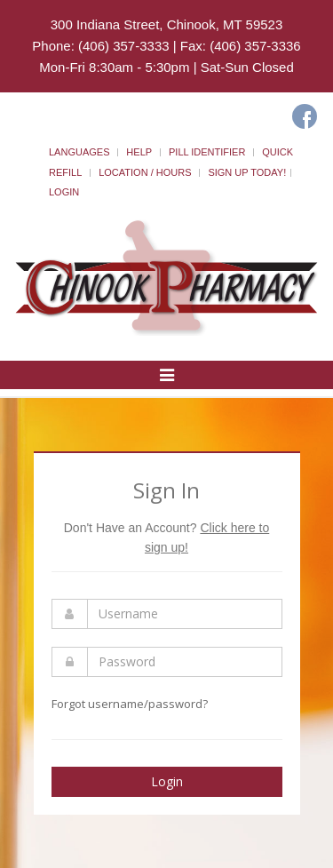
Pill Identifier (207, 152)
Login (64, 192)
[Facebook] (305, 116)
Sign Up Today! (247, 172)
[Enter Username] (185, 614)
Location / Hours (145, 172)
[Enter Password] (185, 662)
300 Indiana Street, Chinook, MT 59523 (167, 24)
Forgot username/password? (130, 704)
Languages (79, 152)
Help (139, 152)
